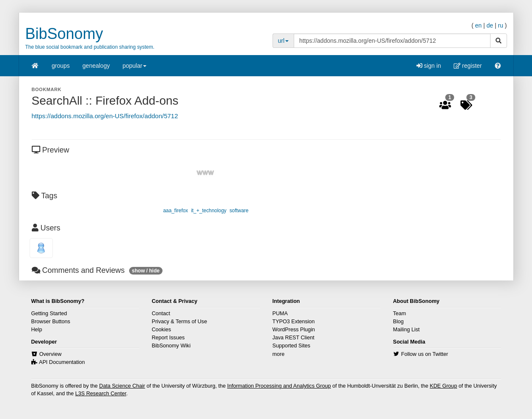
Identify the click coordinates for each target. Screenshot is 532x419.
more (279, 354)
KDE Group (443, 386)
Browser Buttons (51, 322)
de (490, 25)
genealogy (96, 66)
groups (61, 66)
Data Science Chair (122, 386)
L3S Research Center (101, 394)
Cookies (162, 330)
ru (500, 25)
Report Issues (168, 338)
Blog (398, 322)
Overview (50, 354)
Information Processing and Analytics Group (279, 386)
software (239, 211)
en (478, 25)
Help (37, 330)
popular (134, 68)
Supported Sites (292, 346)
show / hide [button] (146, 271)
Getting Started (49, 314)
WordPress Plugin (294, 330)
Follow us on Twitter (425, 354)
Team (400, 314)
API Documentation (62, 362)
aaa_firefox (175, 211)
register (468, 66)
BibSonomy (64, 34)
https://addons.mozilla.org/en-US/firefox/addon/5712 (105, 116)
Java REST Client (294, 338)
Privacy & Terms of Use (180, 322)
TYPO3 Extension (294, 322)
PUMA (280, 314)
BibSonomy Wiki (171, 346)
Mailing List (407, 330)
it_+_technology (209, 211)
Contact (161, 314)
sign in (429, 66)
